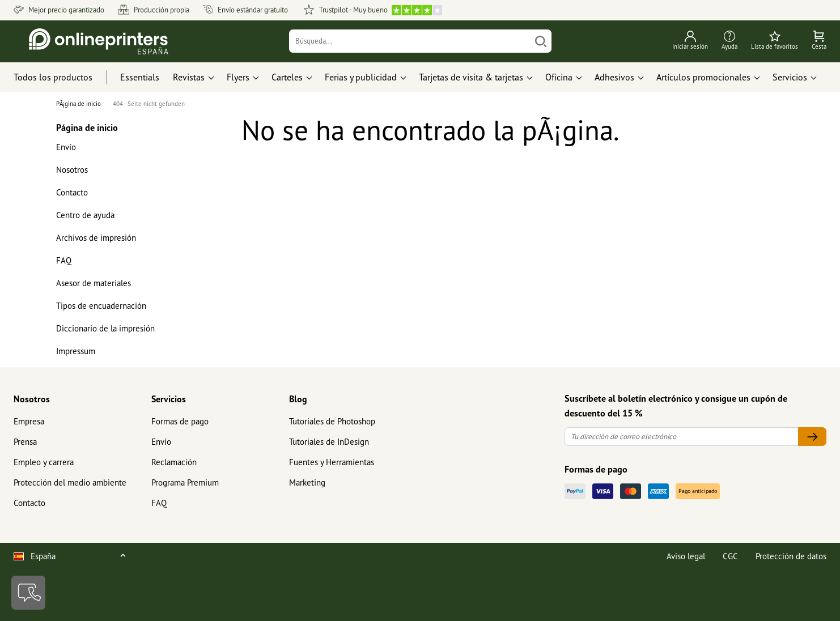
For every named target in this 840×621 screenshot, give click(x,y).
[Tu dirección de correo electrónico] (682, 437)
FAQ (64, 260)
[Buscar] (541, 41)
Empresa (29, 421)
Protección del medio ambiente (70, 482)
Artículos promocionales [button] (703, 77)
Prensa (25, 442)
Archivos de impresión (96, 238)
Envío (66, 147)
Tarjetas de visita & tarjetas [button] (471, 77)
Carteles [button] (287, 77)
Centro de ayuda (85, 215)
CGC (730, 556)
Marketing (307, 482)
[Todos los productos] (63, 78)
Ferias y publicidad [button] (361, 77)
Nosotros (72, 170)
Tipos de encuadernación (101, 306)
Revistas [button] (189, 77)
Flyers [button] (238, 77)
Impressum (76, 351)
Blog (298, 399)
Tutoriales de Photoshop (332, 421)
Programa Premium (185, 482)
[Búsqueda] (410, 41)
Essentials (140, 77)
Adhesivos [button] (614, 77)
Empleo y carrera (44, 462)
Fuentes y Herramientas (332, 462)
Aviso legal (686, 556)
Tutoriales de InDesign (329, 442)
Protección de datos (791, 556)
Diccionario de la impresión (105, 328)
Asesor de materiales (94, 283)
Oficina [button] (559, 77)
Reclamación (174, 462)
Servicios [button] (790, 77)
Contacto (72, 192)
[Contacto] (28, 593)
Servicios (169, 399)
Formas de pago (180, 421)
